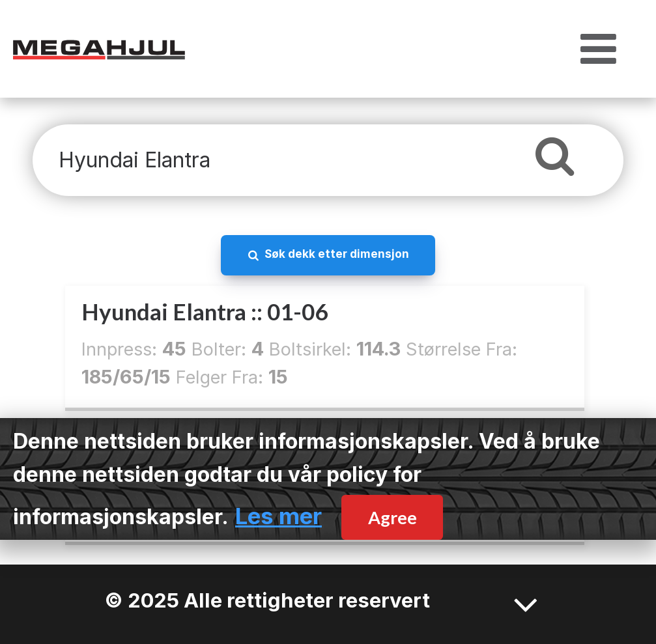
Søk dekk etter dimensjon (337, 254)
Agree (392, 517)
